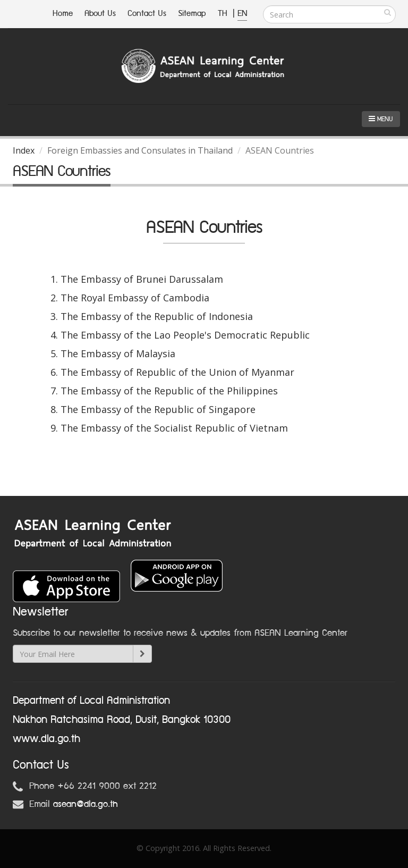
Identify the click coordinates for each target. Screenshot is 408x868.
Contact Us (147, 14)
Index (24, 150)
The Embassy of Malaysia (118, 353)
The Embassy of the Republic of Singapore (158, 409)
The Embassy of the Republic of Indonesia (157, 316)
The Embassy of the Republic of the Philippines (169, 391)
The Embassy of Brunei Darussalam (142, 279)
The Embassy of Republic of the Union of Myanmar (177, 372)
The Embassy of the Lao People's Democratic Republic (185, 335)
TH (224, 14)
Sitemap (192, 14)
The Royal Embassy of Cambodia (135, 298)
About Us (100, 14)
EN (242, 14)
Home (63, 14)
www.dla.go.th (46, 739)
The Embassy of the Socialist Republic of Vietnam (174, 428)
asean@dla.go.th (86, 804)
